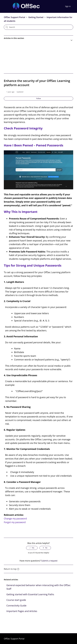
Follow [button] (39, 98)
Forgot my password (15, 522)
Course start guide (16, 600)
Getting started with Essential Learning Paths (30, 594)
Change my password (15, 519)
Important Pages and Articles (22, 611)
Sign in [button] (68, 6)
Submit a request (49, 561)
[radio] (32, 548)
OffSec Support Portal (14, 17)
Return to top (11, 569)
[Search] (38, 27)
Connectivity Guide (16, 606)
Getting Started (36, 17)
